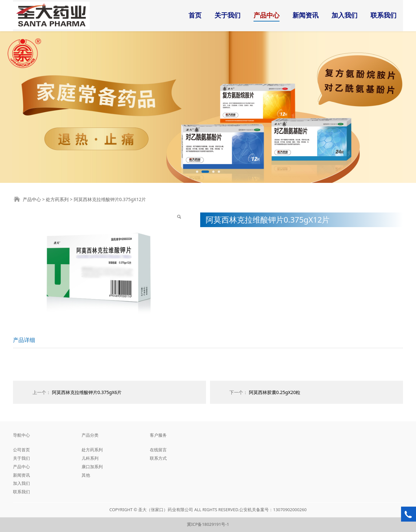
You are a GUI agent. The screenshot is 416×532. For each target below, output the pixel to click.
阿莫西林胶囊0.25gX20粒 (275, 392)
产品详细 (24, 340)
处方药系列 (57, 199)
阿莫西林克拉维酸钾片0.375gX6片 (87, 392)
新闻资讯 (305, 15)
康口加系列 (92, 467)
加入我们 (344, 15)
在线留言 (158, 450)
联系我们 (383, 15)
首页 (195, 15)
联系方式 (158, 458)
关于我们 (227, 15)
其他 (86, 475)
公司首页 (21, 450)
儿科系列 (90, 458)
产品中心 (266, 15)
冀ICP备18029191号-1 (208, 524)
